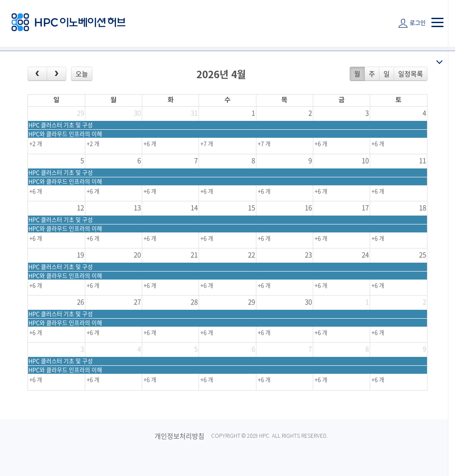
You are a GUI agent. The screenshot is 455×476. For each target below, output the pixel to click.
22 (251, 255)
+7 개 (207, 143)
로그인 (418, 22)
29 (80, 113)
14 (194, 208)
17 (365, 208)
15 (251, 208)
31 (194, 113)
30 (137, 113)
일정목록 (411, 74)
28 (194, 302)
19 (80, 255)
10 (365, 160)
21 (194, 255)
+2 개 (36, 143)
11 (423, 160)
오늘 (82, 74)
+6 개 (150, 143)
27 (137, 302)
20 (137, 255)
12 (80, 208)
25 (423, 255)
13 (137, 208)
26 (80, 302)
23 (308, 255)
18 (423, 208)
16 (308, 208)
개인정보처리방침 (180, 436)
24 (365, 255)
